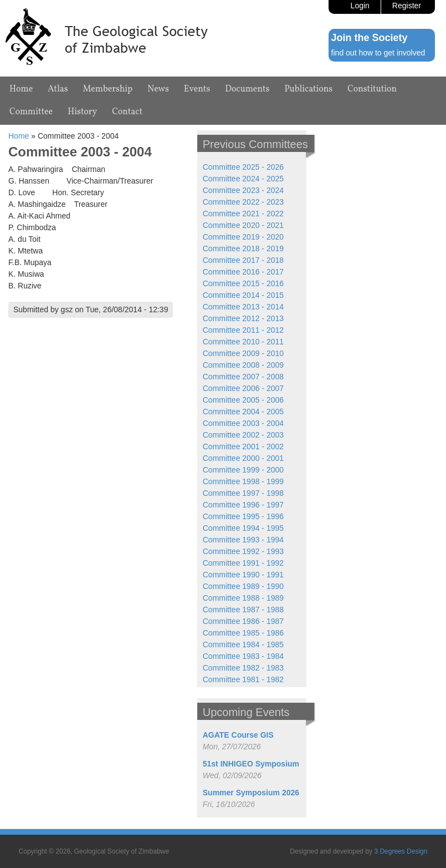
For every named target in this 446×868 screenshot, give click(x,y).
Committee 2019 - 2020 (243, 237)
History (82, 112)
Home (21, 89)
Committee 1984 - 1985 (243, 644)
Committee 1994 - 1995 (243, 528)
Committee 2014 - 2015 (243, 295)
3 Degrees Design (401, 851)
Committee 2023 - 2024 (243, 190)
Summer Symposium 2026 (251, 793)
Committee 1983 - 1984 (243, 656)
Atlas (58, 89)
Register (407, 6)
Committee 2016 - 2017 (243, 272)
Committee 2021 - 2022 (243, 214)
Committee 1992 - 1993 (243, 551)
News (158, 89)
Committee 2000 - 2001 (243, 458)
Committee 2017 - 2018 (243, 260)
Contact (127, 112)
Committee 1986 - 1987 (243, 621)
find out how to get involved (378, 53)
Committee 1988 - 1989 (243, 598)
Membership (108, 89)
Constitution (372, 89)
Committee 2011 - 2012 (243, 330)
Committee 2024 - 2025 (243, 179)
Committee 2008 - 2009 (243, 365)
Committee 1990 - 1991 (243, 575)
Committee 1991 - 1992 (243, 563)
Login (360, 6)
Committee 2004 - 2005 (243, 412)
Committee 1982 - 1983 (243, 668)
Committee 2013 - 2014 (243, 307)
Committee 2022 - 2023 (243, 202)
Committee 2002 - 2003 (243, 435)
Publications (308, 89)
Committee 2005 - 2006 (243, 400)
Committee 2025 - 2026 (243, 167)
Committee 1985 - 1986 (243, 633)
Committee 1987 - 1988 (243, 610)
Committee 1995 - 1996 (243, 516)
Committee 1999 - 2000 (243, 470)
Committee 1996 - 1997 (243, 505)
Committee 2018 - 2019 (243, 248)
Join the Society (370, 38)
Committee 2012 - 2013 (243, 318)
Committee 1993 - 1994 (243, 540)
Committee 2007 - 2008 (243, 377)
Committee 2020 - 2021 (243, 225)
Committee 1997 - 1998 (243, 493)
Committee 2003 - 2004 (243, 423)
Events (197, 89)
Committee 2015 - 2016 (243, 283)
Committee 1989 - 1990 (243, 586)
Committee (31, 112)
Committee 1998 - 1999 (243, 481)
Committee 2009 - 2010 (243, 353)
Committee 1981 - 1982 (243, 679)
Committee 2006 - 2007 (243, 388)
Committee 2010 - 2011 (243, 342)
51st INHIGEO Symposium (251, 764)
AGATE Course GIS (238, 735)
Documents (247, 89)
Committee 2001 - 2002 (243, 446)
